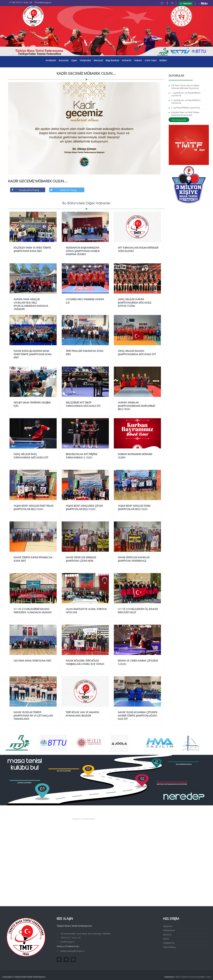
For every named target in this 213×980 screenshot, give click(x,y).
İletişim (163, 60)
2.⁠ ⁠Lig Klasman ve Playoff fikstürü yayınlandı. (186, 101)
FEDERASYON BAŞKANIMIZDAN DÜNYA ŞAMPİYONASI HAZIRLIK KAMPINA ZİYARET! (83, 250)
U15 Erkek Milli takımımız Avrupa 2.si (85, 300)
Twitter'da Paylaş (63, 189)
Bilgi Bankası (112, 60)
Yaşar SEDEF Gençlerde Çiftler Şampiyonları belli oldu (84, 506)
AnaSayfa (51, 60)
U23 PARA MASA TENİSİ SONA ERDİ (32, 660)
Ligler (74, 60)
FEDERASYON (169, 930)
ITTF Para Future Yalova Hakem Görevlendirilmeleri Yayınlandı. (185, 86)
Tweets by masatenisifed (84, 818)
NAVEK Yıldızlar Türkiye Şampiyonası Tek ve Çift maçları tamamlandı (33, 715)
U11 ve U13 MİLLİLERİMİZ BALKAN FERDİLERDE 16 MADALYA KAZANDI (33, 610)
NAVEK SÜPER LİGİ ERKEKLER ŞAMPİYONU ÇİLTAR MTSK (81, 558)
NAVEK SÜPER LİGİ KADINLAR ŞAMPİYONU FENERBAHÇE (134, 558)
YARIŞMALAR (169, 942)
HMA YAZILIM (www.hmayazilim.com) (193, 976)
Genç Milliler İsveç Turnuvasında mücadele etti (31, 455)
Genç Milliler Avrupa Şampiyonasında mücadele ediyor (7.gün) (135, 302)
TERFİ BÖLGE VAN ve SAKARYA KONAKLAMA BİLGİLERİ (82, 713)
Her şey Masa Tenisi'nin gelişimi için (32, 403)
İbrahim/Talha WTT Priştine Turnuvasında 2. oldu (82, 455)
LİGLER (166, 938)
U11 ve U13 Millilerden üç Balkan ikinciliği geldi (138, 610)
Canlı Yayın (151, 60)
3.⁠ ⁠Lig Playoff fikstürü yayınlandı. (186, 107)
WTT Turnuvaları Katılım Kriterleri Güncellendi (138, 248)
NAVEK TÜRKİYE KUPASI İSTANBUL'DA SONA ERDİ (33, 558)
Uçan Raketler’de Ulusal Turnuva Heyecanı (86, 610)
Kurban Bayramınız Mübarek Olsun (135, 455)
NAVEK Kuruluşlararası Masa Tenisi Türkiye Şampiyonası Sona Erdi (33, 353)
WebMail (186, 3)
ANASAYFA (168, 925)
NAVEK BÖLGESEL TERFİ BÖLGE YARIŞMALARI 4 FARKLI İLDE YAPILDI (85, 661)
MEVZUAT (167, 934)
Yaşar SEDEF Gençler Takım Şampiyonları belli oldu (134, 506)
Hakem (138, 60)
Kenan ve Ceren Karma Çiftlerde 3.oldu (138, 661)
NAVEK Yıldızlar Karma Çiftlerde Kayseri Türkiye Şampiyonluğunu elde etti (138, 715)
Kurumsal (64, 60)
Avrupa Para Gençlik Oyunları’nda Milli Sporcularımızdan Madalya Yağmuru (31, 303)
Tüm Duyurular (179, 119)
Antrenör (127, 60)
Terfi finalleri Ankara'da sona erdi (85, 352)
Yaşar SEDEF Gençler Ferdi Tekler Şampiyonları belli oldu (33, 506)
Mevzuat (98, 60)
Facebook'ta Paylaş (25, 189)
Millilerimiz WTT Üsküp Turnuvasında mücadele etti (83, 403)
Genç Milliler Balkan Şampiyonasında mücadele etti (137, 352)
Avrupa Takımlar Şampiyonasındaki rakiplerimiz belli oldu (136, 405)
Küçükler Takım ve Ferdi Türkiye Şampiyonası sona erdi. (185, 113)
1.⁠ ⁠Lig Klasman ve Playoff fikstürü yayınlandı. (186, 93)
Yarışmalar (85, 60)
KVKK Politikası (169, 946)
